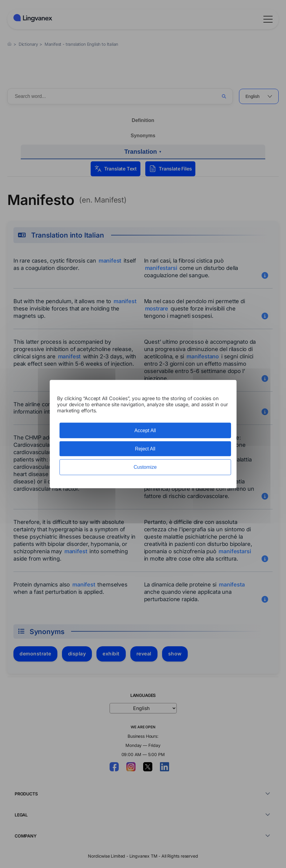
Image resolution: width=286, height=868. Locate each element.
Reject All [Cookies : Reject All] (145, 449)
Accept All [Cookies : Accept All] (145, 430)
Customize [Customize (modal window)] (145, 467)
